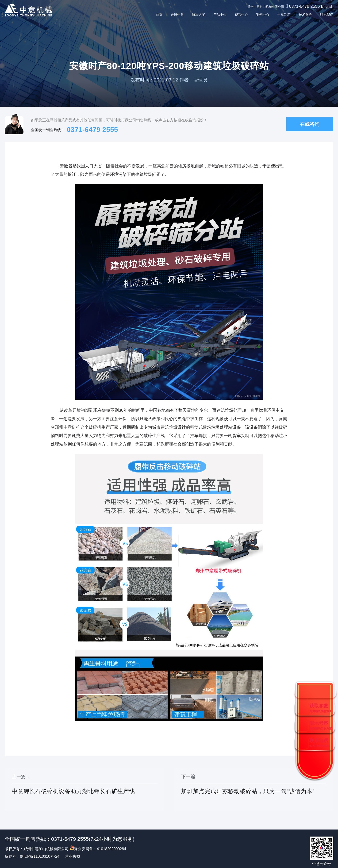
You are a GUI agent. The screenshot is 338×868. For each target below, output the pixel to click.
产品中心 (220, 15)
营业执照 (73, 856)
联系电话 (320, 743)
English (327, 6)
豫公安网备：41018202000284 (98, 849)
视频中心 (241, 15)
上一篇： (84, 789)
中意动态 (284, 15)
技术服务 (305, 15)
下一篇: (254, 789)
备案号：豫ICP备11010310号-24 (32, 856)
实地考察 (321, 725)
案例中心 (263, 15)
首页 (159, 15)
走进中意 (177, 15)
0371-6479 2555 (304, 6)
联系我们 (327, 15)
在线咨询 (310, 124)
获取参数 (321, 708)
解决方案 (199, 15)
